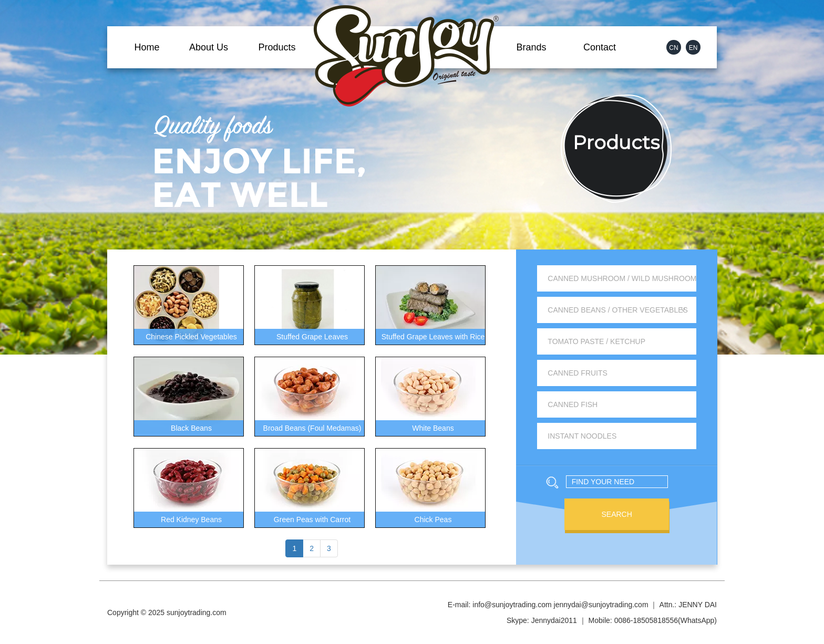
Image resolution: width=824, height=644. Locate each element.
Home (147, 47)
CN (673, 48)
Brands (531, 47)
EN (693, 48)
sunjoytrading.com (197, 612)
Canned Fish (573, 404)
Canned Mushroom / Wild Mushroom (622, 278)
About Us (209, 47)
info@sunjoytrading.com (512, 605)
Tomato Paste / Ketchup (596, 341)
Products (277, 47)
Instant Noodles (582, 436)
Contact (600, 47)
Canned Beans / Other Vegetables (618, 310)
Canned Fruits (578, 373)
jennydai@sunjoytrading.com (601, 605)
